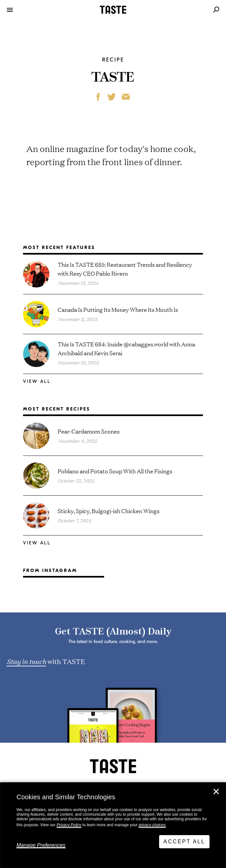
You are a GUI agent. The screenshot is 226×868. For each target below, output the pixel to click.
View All (37, 381)
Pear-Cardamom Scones (89, 431)
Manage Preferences (41, 845)
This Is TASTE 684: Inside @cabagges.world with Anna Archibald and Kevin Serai (126, 348)
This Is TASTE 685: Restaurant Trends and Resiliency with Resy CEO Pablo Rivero (125, 269)
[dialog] (113, 825)
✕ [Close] (216, 792)
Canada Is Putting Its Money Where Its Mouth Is (118, 309)
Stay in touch (26, 661)
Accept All (184, 842)
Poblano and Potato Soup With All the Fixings (115, 471)
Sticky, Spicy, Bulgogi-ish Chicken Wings (109, 511)
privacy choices (152, 825)
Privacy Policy (69, 825)
